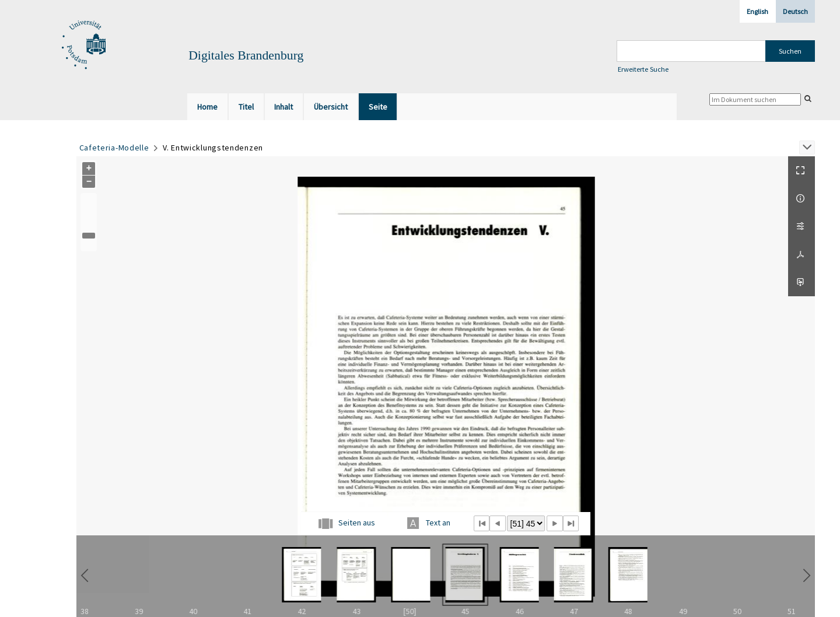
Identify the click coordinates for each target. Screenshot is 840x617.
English (757, 11)
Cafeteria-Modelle (114, 148)
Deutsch (795, 11)
